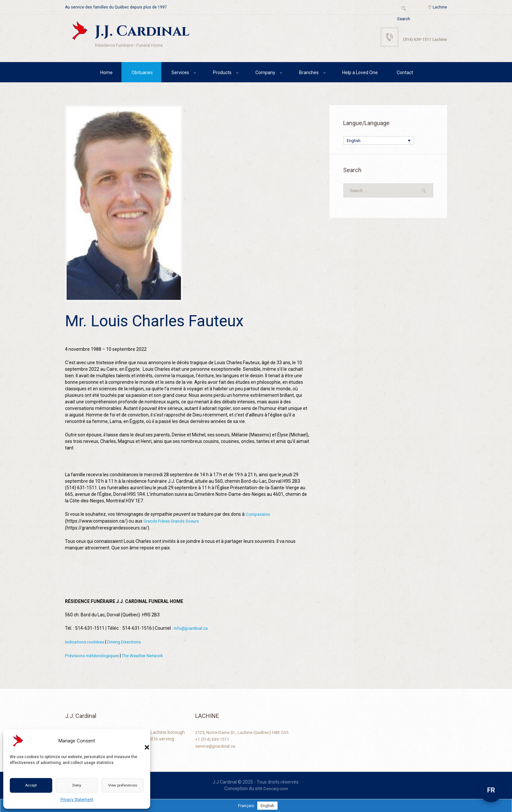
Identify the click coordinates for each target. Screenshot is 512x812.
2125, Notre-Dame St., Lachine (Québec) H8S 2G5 (246, 732)
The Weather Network (148, 655)
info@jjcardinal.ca (192, 628)
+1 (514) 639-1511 (214, 738)
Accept (31, 786)
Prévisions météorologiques (94, 655)
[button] (140, 741)
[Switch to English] (268, 805)
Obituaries (142, 73)
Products (222, 73)
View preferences (121, 786)
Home (106, 73)
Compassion (258, 515)
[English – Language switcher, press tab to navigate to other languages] (379, 142)
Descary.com (276, 788)
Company (265, 73)
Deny (75, 786)
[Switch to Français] (245, 805)
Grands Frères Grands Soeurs (173, 522)
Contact (405, 73)
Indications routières (86, 642)
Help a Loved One (360, 73)
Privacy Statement (77, 800)
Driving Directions (128, 642)
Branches (309, 73)
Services (180, 73)
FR (491, 790)
